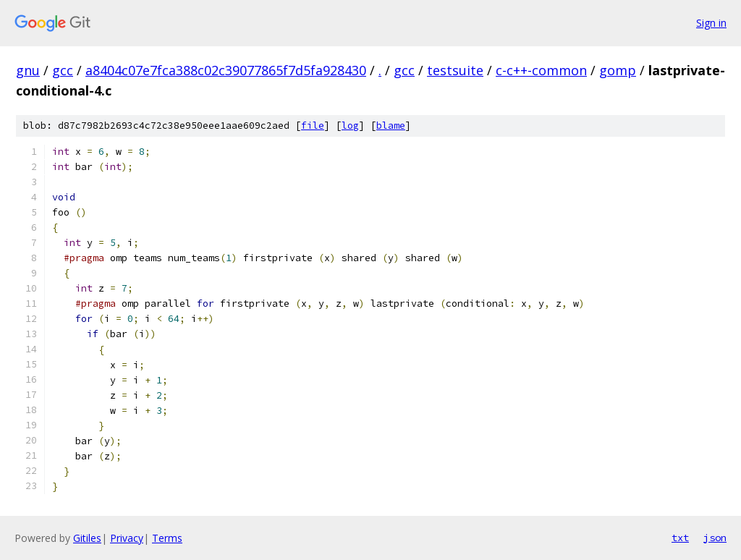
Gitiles (87, 538)
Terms (167, 538)
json (715, 538)
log (350, 126)
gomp (618, 70)
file (313, 126)
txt (680, 538)
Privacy (127, 538)
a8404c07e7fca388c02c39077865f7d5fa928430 (226, 70)
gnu (28, 70)
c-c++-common (541, 70)
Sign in (711, 23)
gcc (63, 70)
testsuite (455, 70)
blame (391, 126)
